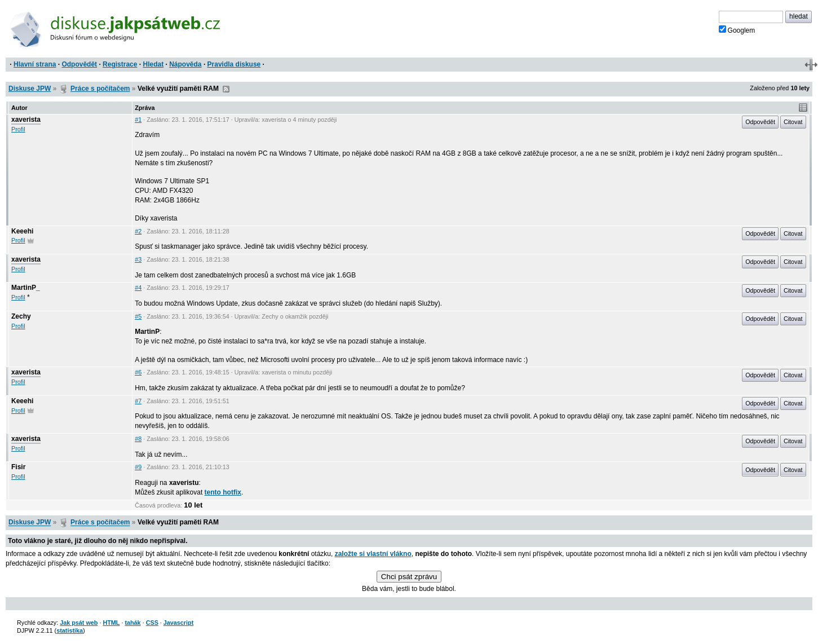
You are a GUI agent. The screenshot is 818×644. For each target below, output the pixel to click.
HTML (111, 623)
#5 (138, 316)
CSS (152, 623)
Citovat (793, 122)
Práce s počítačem (100, 89)
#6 (138, 372)
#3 (138, 259)
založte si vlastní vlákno (373, 554)
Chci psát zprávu (409, 577)
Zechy (21, 316)
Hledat (153, 64)
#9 (138, 467)
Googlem (737, 30)
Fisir (18, 467)
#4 (138, 288)
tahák (132, 623)
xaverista (26, 120)
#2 (138, 231)
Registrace (120, 64)
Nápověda (185, 64)
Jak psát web (79, 623)
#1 (138, 120)
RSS (226, 89)
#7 (138, 401)
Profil (18, 129)
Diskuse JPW (30, 89)
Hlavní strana (35, 64)
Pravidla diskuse (234, 64)
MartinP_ (26, 288)
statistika (70, 630)
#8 (138, 439)
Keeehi (22, 231)
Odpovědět (79, 64)
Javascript (178, 623)
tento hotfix (223, 492)
